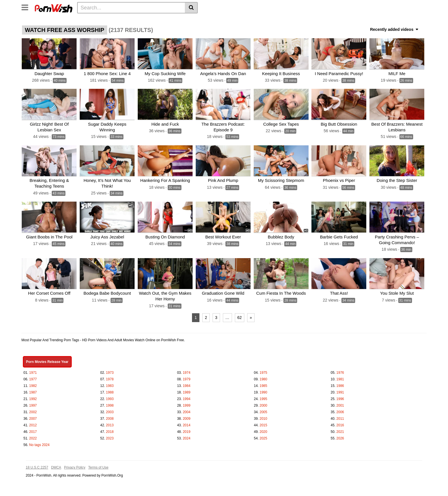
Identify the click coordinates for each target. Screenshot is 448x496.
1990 (264, 390)
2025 (264, 436)
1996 (340, 397)
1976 (340, 371)
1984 (187, 384)
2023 (110, 436)
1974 (187, 371)
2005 (264, 410)
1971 (33, 371)
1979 (187, 377)
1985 (264, 384)
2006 (340, 410)
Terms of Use (98, 465)
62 (240, 316)
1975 (264, 371)
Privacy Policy (75, 465)
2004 (187, 410)
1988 (110, 390)
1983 (110, 384)
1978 (110, 377)
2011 (340, 417)
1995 (264, 397)
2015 (264, 423)
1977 (33, 377)
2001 (340, 403)
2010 (264, 417)
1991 (340, 390)
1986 (340, 384)
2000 (264, 403)
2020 (264, 430)
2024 (187, 436)
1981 (340, 377)
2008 (110, 417)
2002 (33, 410)
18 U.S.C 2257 (37, 465)
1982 (33, 384)
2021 (340, 430)
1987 (33, 390)
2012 (33, 423)
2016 (340, 423)
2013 (110, 423)
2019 (187, 430)
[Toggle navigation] (27, 7)
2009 (187, 417)
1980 (264, 377)
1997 (33, 403)
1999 (187, 403)
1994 (187, 397)
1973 (110, 371)
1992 (33, 397)
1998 (110, 403)
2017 (33, 430)
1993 (110, 397)
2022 (33, 436)
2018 (110, 430)
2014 (187, 423)
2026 (340, 436)
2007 (33, 417)
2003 (110, 410)
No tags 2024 (39, 443)
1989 (187, 390)
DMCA (56, 465)
